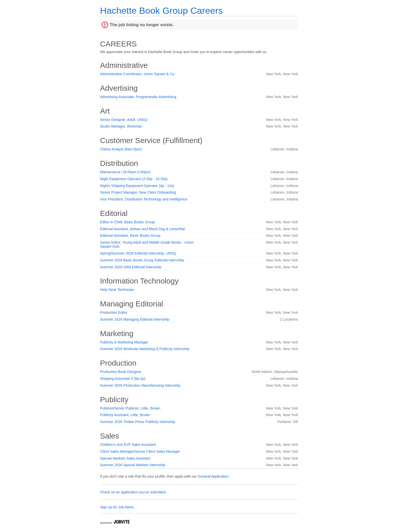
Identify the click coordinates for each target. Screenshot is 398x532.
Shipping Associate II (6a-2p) (123, 379)
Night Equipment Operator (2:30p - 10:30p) (134, 179)
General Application (213, 476)
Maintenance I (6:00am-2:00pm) (125, 172)
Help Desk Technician (117, 290)
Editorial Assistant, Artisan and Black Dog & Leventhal (142, 229)
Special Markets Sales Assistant (125, 458)
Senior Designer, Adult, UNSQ (124, 120)
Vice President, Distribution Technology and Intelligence (144, 199)
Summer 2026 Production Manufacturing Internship (140, 385)
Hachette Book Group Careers (161, 11)
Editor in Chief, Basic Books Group (127, 222)
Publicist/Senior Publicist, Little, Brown (130, 408)
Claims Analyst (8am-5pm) (121, 149)
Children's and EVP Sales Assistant (128, 445)
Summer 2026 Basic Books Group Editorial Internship (142, 260)
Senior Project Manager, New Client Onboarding (138, 192)
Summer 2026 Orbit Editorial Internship (131, 267)
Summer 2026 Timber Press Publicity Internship (138, 422)
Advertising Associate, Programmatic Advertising (138, 97)
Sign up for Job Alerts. (117, 507)
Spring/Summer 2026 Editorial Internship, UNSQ (138, 253)
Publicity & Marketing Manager (124, 342)
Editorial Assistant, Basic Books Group (130, 236)
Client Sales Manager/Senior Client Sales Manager (140, 451)
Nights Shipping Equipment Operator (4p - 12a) (137, 186)
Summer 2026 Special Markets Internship (133, 465)
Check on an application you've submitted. (133, 492)
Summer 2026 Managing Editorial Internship (135, 319)
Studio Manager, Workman (121, 126)
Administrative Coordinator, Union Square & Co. (138, 74)
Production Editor (114, 312)
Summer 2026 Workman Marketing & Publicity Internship (145, 349)
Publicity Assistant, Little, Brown (125, 415)
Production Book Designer (121, 372)
